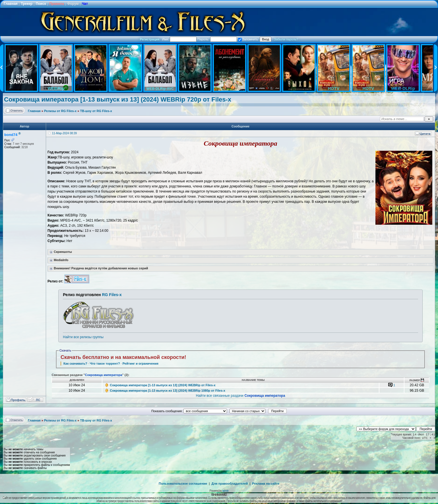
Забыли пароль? (286, 39)
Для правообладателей (230, 484)
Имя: (179, 39)
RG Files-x (112, 295)
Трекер (27, 4)
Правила (57, 4)
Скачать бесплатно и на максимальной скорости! (123, 357)
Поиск (41, 4)
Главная (11, 4)
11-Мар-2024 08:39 (64, 133)
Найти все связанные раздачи (241, 396)
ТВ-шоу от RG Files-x (96, 111)
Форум (73, 4)
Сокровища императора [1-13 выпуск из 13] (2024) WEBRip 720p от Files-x (118, 99)
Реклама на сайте (266, 484)
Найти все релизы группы (83, 337)
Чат (85, 4)
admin (225, 491)
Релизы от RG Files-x (60, 111)
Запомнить (248, 39)
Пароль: (217, 39)
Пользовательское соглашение (183, 484)
